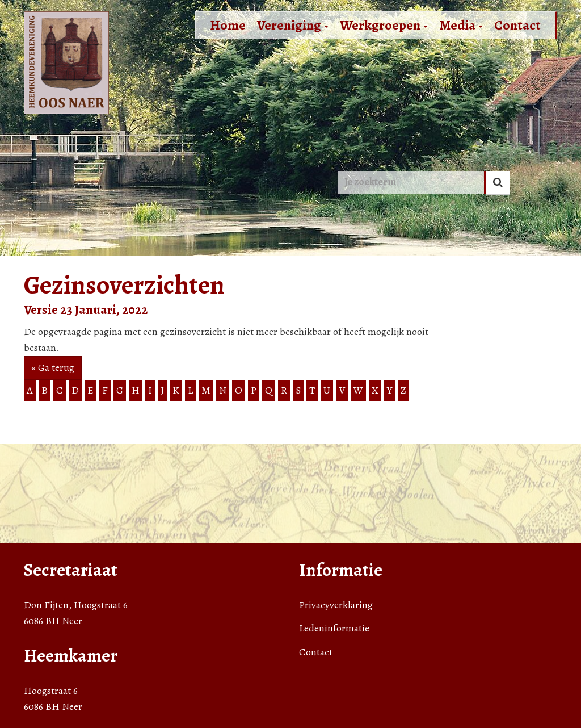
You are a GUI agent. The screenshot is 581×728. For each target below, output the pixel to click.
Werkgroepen (384, 25)
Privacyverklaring (336, 605)
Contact (517, 25)
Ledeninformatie (334, 628)
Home (228, 25)
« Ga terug (53, 367)
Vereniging (293, 25)
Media (461, 25)
